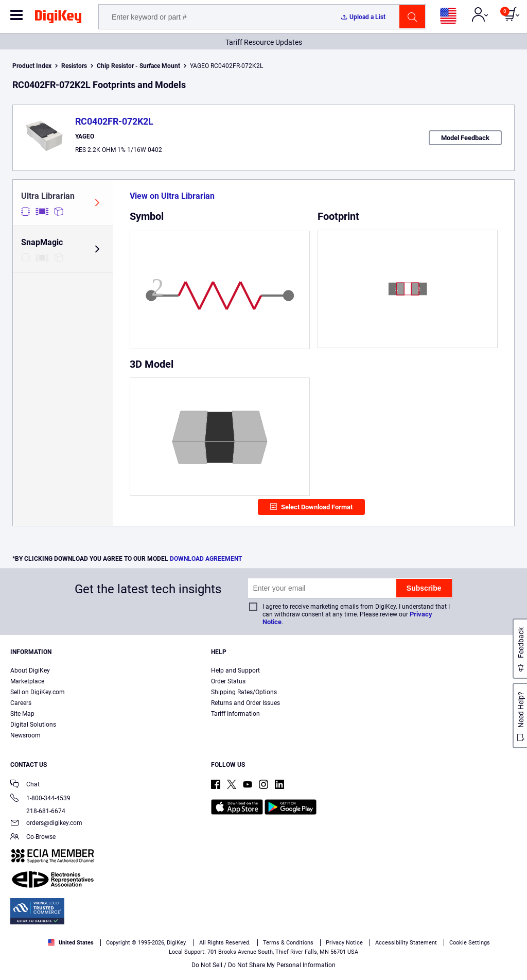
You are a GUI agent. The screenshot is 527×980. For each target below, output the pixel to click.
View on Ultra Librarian (172, 196)
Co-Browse (33, 838)
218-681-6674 (38, 811)
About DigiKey (30, 670)
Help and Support (235, 670)
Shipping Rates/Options (244, 692)
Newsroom (25, 735)
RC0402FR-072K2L (114, 121)
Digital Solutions (33, 725)
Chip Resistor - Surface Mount (138, 66)
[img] (58, 19)
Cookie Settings (470, 943)
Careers (21, 703)
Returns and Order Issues (245, 703)
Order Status (228, 681)
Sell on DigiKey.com (38, 692)
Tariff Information (235, 714)
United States (71, 943)
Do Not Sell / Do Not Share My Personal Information (263, 965)
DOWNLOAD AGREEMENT (206, 559)
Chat (25, 785)
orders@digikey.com (46, 824)
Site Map (22, 714)
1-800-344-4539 (40, 799)
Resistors (74, 66)
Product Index (32, 66)
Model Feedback (465, 138)
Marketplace (27, 681)
